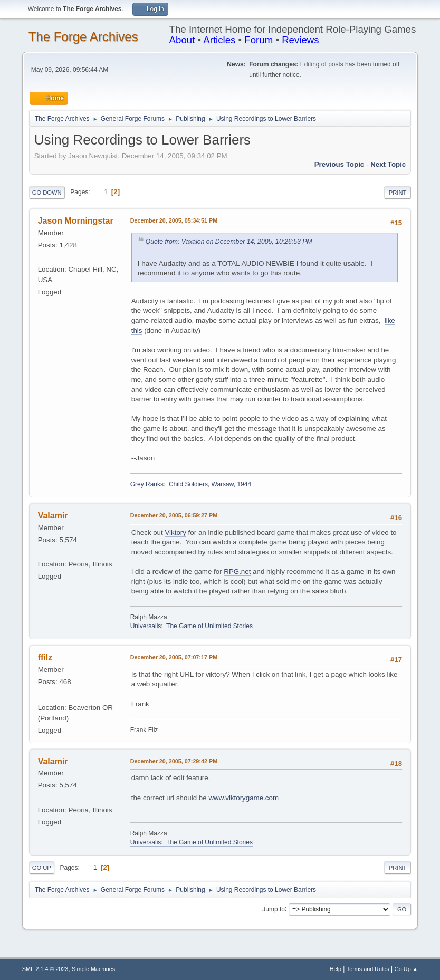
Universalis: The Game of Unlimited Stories (192, 626)
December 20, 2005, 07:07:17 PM (174, 657)
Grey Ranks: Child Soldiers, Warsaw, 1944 (191, 484)
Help (336, 969)
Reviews (300, 40)
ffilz (45, 657)
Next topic (388, 164)
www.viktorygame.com (243, 798)
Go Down (47, 193)
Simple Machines (93, 969)
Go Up (42, 868)
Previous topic (339, 164)
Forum (259, 40)
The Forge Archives (83, 37)
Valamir (53, 516)
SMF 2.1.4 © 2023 (45, 969)
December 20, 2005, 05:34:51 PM (174, 220)
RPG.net (237, 571)
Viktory (175, 532)
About (182, 40)
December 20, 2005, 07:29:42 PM (174, 761)
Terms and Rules (368, 969)
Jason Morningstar (76, 221)
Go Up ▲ (406, 969)
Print (398, 193)
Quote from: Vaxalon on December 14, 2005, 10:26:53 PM (229, 242)
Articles (219, 40)
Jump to (274, 909)
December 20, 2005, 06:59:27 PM (174, 515)
